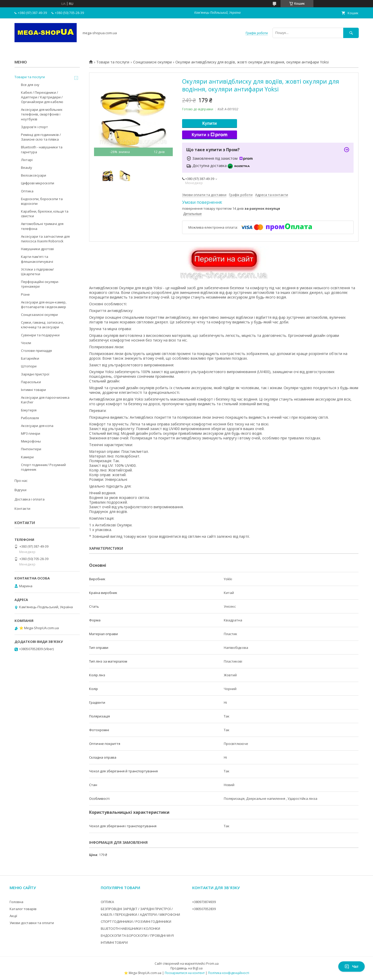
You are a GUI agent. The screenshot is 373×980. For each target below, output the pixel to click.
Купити (210, 123)
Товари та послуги (113, 62)
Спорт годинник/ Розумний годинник (43, 467)
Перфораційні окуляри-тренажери (40, 284)
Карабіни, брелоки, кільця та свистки (45, 214)
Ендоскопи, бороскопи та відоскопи (42, 201)
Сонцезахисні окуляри (152, 62)
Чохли (26, 343)
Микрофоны (31, 441)
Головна (16, 902)
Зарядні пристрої (35, 374)
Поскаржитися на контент (185, 973)
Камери (27, 457)
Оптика (27, 191)
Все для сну (30, 85)
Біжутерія (29, 410)
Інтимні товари (33, 390)
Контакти (22, 509)
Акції (13, 916)
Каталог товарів (23, 909)
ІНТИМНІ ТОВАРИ (114, 942)
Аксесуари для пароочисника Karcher (45, 400)
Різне (25, 294)
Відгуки (20, 490)
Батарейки (30, 358)
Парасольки (31, 382)
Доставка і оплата (30, 499)
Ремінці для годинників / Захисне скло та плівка (41, 137)
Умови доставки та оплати (32, 923)
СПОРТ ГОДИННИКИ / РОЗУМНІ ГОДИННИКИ (136, 921)
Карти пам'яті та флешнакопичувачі (37, 259)
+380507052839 (204, 909)
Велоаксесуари (34, 175)
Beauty (27, 168)
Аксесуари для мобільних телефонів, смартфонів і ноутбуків (42, 114)
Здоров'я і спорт (34, 127)
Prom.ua (212, 964)
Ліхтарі (27, 160)
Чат (352, 967)
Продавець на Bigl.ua (187, 968)
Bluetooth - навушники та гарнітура (42, 149)
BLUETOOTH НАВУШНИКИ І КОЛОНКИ (130, 928)
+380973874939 (204, 902)
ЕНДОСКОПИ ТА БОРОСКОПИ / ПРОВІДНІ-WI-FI (137, 935)
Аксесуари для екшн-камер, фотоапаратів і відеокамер (44, 304)
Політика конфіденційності (229, 973)
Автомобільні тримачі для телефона (42, 226)
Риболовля (30, 418)
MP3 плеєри (31, 433)
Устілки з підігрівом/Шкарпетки (37, 272)
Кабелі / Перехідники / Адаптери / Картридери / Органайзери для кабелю (42, 97)
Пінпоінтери (31, 449)
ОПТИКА (107, 902)
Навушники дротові (37, 249)
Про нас (21, 481)
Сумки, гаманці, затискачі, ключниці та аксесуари (42, 325)
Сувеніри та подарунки (40, 335)
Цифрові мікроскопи (38, 183)
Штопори (29, 366)
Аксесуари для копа (37, 426)
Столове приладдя (36, 351)
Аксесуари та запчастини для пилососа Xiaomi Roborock (45, 239)
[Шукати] (351, 33)
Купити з (210, 135)
